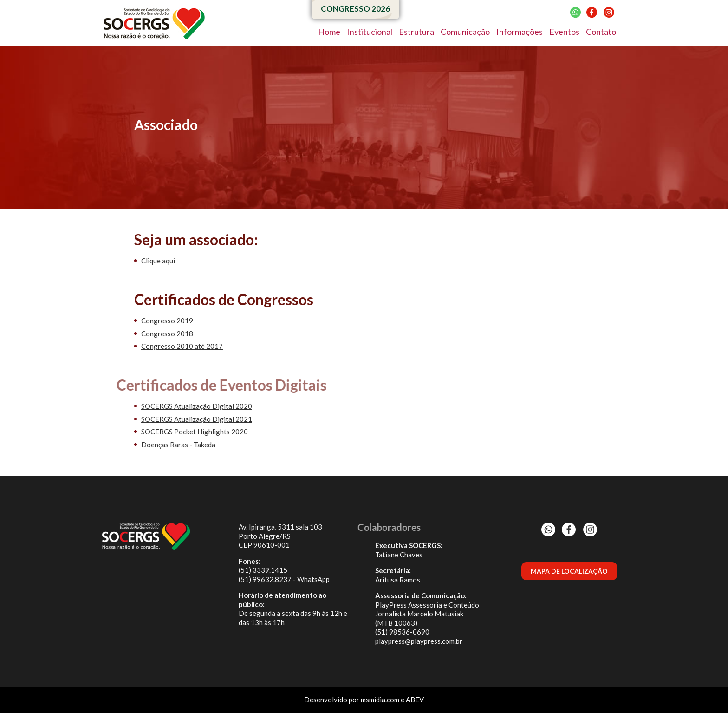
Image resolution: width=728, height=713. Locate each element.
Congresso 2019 (167, 321)
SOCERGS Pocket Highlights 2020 (195, 432)
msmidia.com (380, 700)
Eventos (564, 32)
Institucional (370, 32)
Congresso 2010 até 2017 (182, 346)
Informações (520, 32)
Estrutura (416, 32)
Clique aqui (158, 261)
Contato (601, 32)
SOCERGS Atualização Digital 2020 (197, 406)
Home (329, 32)
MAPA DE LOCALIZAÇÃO (569, 571)
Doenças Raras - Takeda (178, 445)
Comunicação (465, 32)
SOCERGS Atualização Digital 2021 (197, 419)
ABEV (415, 700)
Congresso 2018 (167, 334)
